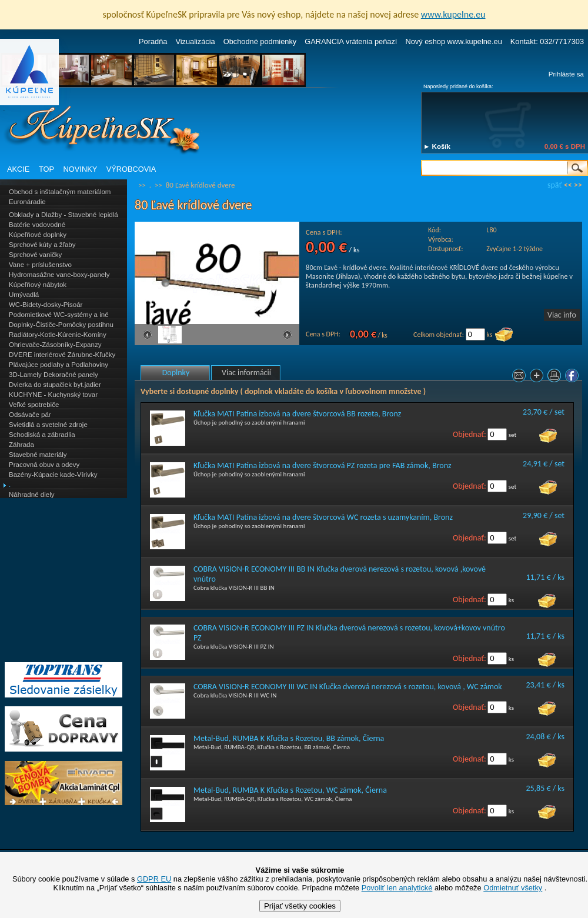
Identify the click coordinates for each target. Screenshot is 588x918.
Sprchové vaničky (35, 255)
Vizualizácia (195, 41)
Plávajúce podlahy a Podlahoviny (59, 365)
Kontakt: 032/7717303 (547, 41)
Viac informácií (246, 373)
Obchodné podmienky (260, 41)
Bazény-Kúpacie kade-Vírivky (53, 475)
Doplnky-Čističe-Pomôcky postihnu (61, 325)
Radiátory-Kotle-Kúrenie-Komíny (58, 335)
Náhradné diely (31, 495)
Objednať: (470, 434)
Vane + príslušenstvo (40, 265)
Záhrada (21, 445)
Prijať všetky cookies (300, 906)
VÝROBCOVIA (131, 169)
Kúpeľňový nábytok (38, 285)
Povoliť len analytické (397, 888)
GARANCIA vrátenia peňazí (351, 41)
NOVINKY (81, 169)
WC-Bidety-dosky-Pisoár (46, 305)
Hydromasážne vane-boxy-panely (59, 275)
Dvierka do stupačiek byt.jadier (55, 385)
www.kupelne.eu (453, 14)
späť (554, 185)
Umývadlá (24, 295)
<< (568, 185)
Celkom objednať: (439, 335)
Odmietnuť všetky (513, 888)
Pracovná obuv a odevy (44, 465)
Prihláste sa (566, 74)
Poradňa (153, 41)
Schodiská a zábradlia (42, 435)
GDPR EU (154, 879)
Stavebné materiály (38, 455)
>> (578, 185)
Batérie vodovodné (37, 225)
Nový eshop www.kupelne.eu (453, 41)
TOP (46, 169)
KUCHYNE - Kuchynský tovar (53, 395)
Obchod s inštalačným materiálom (60, 192)
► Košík (437, 146)
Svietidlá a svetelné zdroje (48, 425)
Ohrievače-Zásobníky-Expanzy (55, 345)
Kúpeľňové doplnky (38, 235)
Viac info (562, 315)
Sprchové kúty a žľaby (42, 245)
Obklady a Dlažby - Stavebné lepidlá (64, 215)
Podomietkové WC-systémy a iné (59, 315)
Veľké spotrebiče (34, 405)
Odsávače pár (30, 415)
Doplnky (176, 373)
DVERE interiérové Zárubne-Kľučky (62, 355)
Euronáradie (27, 202)
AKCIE (18, 169)
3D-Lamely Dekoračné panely (54, 375)
